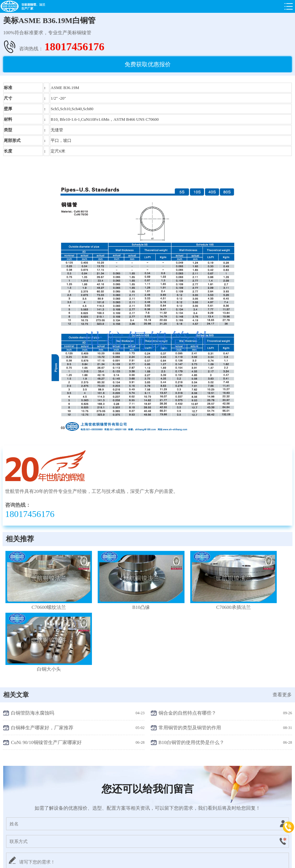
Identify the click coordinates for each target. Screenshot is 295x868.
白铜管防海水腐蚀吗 (33, 638)
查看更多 (282, 620)
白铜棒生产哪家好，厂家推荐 (42, 653)
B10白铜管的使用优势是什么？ (191, 668)
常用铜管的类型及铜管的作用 (190, 653)
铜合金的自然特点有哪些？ (187, 638)
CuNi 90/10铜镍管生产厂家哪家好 (46, 668)
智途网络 (231, 860)
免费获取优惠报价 (148, 64)
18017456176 (74, 47)
